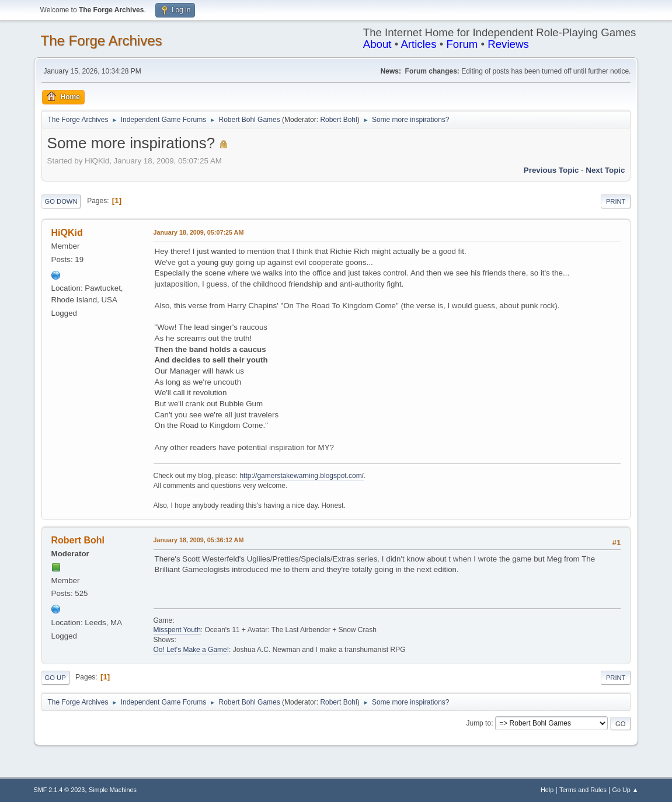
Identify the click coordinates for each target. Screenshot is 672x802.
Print (616, 201)
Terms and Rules (583, 790)
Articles (418, 44)
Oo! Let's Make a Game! (191, 650)
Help (547, 790)
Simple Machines (113, 790)
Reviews (508, 44)
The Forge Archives (102, 41)
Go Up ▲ (626, 790)
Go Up (55, 678)
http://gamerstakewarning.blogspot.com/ (302, 476)
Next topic (605, 170)
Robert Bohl (338, 120)
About (377, 44)
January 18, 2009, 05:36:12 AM (199, 540)
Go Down (61, 201)
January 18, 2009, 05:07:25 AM (199, 232)
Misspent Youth (177, 630)
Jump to (478, 723)
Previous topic (551, 170)
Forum (462, 44)
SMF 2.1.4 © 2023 (60, 790)
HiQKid (67, 233)
